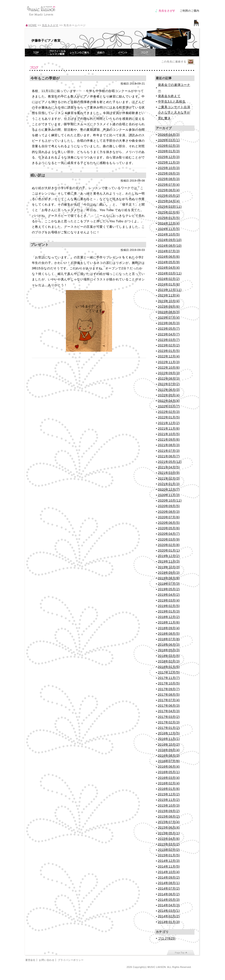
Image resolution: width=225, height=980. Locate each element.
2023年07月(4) (169, 318)
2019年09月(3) (169, 573)
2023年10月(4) (169, 301)
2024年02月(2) (169, 279)
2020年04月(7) (169, 534)
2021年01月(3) (169, 484)
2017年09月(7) (169, 689)
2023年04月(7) (169, 334)
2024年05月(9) (169, 262)
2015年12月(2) (169, 794)
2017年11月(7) (169, 678)
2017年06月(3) (169, 706)
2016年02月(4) (169, 783)
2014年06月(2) (169, 894)
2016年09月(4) (169, 750)
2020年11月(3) (169, 495)
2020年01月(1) (169, 550)
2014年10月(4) (169, 872)
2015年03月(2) (169, 844)
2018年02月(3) (169, 661)
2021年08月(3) (169, 445)
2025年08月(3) (169, 179)
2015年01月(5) (169, 855)
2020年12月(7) (169, 489)
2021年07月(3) (169, 451)
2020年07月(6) (169, 517)
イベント (123, 52)
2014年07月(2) (169, 888)
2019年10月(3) (169, 567)
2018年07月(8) (169, 639)
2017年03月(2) (169, 717)
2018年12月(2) (169, 617)
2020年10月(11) (170, 500)
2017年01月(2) (169, 728)
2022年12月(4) (169, 356)
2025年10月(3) (169, 168)
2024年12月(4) (169, 223)
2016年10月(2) (169, 745)
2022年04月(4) (169, 401)
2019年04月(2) (169, 595)
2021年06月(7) (169, 456)
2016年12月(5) (169, 733)
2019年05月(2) (169, 589)
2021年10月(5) (169, 434)
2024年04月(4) (169, 268)
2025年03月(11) (170, 207)
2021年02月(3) (169, 478)
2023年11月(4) (169, 295)
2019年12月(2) (169, 556)
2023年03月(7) (169, 340)
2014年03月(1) (169, 911)
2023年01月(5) (169, 351)
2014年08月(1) (169, 883)
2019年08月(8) (169, 578)
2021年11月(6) (169, 428)
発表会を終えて (169, 96)
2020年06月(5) (169, 523)
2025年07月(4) (169, 185)
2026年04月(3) (169, 135)
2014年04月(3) (169, 905)
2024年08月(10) (170, 246)
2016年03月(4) (169, 778)
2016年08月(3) (169, 756)
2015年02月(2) (169, 850)
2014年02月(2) (169, 916)
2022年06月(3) (169, 390)
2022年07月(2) (169, 384)
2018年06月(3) (169, 645)
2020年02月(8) (169, 545)
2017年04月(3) (169, 711)
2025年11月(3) (169, 162)
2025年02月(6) (169, 212)
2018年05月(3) (169, 650)
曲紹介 (101, 52)
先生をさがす (167, 11)
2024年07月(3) (169, 251)
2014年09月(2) (169, 877)
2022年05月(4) (169, 395)
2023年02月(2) (169, 345)
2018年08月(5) (169, 634)
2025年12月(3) (169, 157)
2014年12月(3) (169, 861)
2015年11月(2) (169, 800)
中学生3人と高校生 (172, 101)
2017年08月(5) (169, 695)
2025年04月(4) (169, 201)
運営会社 (30, 960)
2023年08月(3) (169, 312)
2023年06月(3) (169, 323)
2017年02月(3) (169, 722)
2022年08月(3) (169, 379)
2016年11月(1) (169, 739)
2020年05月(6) (169, 528)
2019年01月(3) (169, 611)
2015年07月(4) (169, 822)
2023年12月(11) (170, 290)
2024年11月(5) (169, 229)
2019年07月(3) (169, 584)
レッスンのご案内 (79, 52)
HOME (33, 25)
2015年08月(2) (169, 816)
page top (181, 952)
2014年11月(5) (169, 866)
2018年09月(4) (169, 628)
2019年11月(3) (169, 561)
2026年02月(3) (169, 146)
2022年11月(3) (169, 362)
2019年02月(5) (169, 606)
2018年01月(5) (169, 667)
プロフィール (58, 52)
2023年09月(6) (169, 307)
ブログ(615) (167, 938)
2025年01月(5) (169, 218)
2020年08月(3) (169, 512)
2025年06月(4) (169, 190)
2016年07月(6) (169, 761)
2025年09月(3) (169, 173)
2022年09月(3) (169, 373)
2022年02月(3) (169, 412)
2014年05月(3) (169, 900)
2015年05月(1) (169, 833)
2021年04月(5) (169, 467)
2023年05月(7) (169, 329)
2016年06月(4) (169, 767)
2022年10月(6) (169, 368)
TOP (36, 52)
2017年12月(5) (169, 672)
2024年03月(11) (170, 273)
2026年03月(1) (169, 140)
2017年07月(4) (169, 700)
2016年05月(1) (169, 772)
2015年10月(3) (169, 805)
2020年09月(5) (169, 506)
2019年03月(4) (169, 600)
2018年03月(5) (169, 656)
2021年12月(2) (169, 423)
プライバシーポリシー (71, 960)
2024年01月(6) (169, 284)
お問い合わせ (47, 960)
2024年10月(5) (169, 234)
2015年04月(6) (169, 839)
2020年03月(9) (169, 539)
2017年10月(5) (169, 683)
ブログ (144, 52)
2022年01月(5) (169, 417)
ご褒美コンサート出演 (174, 107)
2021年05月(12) (170, 462)
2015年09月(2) (169, 811)
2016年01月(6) (169, 789)
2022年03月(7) (169, 406)
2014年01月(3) (169, 922)
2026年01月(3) (169, 151)
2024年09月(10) (170, 240)
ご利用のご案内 (190, 11)
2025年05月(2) (169, 196)
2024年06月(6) (169, 257)
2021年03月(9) (169, 473)
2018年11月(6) (169, 622)
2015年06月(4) (169, 827)
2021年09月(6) (169, 439)
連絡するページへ (191, 62)
